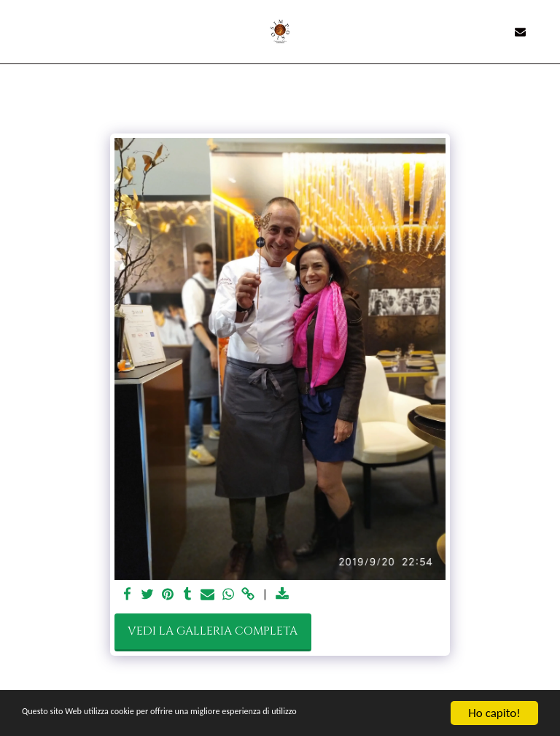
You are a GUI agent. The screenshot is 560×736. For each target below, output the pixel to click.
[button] (16, 31)
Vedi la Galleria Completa (213, 631)
